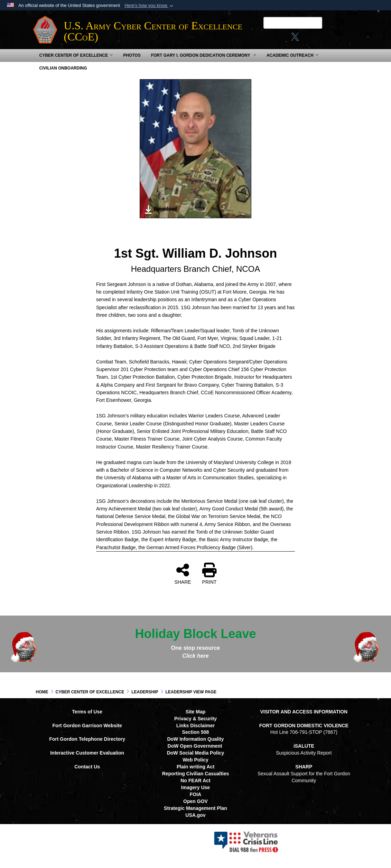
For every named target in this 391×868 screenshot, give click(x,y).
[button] (150, 6)
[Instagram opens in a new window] (280, 39)
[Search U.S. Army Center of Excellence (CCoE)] (290, 23)
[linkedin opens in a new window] (305, 39)
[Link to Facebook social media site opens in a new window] (266, 39)
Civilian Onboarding (63, 76)
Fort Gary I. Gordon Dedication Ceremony (204, 63)
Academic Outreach (292, 63)
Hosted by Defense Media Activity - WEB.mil (151, 849)
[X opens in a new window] (292, 39)
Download (161, 217)
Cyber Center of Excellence (76, 63)
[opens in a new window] (319, 39)
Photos (132, 63)
